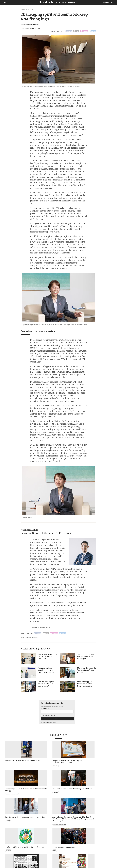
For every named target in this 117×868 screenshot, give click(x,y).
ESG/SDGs (36, 769)
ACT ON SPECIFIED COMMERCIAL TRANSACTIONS (76, 859)
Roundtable (91, 767)
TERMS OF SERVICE (57, 859)
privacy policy (53, 717)
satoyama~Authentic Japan (68, 767)
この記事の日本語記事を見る (42, 628)
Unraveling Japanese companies (30, 25)
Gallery (90, 797)
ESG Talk (8, 799)
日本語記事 (63, 799)
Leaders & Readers (10, 767)
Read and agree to (49, 717)
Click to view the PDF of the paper (30, 639)
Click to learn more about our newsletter (54, 707)
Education (91, 834)
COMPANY (94, 859)
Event (62, 834)
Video (35, 836)
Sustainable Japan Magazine (40, 805)
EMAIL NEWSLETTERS (26, 859)
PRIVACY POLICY (45, 859)
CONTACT (36, 859)
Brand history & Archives (12, 832)
